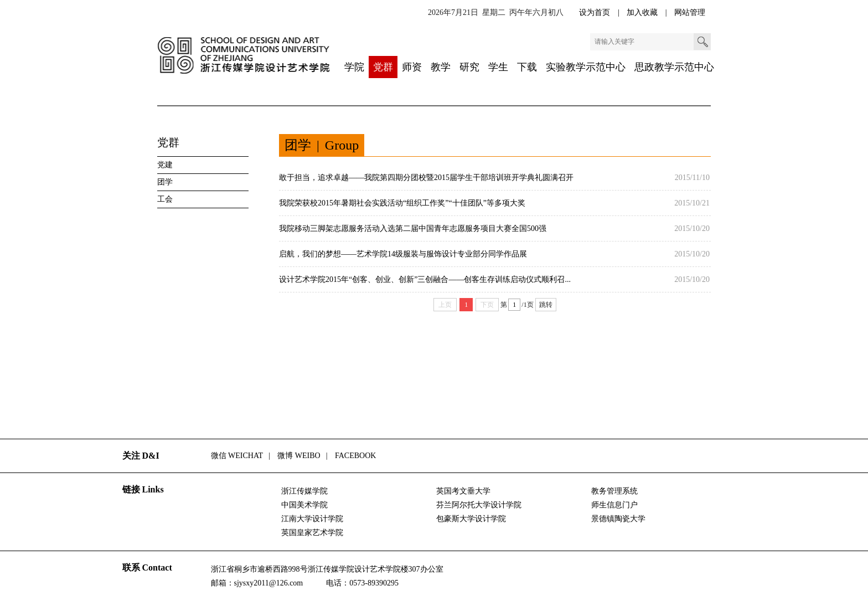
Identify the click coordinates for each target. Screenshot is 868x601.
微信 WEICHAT (237, 456)
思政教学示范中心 (674, 67)
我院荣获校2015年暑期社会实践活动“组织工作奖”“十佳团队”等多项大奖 (402, 203)
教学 (441, 67)
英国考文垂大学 (463, 491)
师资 (412, 67)
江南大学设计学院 (312, 519)
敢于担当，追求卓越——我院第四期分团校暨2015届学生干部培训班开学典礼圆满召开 (426, 178)
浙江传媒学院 (304, 491)
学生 (498, 67)
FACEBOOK (355, 456)
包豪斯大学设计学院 (471, 519)
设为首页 (596, 12)
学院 (354, 67)
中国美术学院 (304, 505)
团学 (165, 182)
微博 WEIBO (299, 456)
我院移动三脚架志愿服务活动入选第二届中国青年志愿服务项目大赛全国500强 (413, 228)
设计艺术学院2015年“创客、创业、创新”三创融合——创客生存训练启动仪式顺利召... (425, 279)
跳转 (546, 305)
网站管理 (690, 12)
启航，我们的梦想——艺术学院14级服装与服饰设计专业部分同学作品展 (403, 254)
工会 (165, 199)
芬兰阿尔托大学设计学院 (479, 505)
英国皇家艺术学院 (312, 533)
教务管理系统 (614, 491)
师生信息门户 (614, 505)
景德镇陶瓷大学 (618, 519)
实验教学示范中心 (586, 67)
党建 (165, 165)
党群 (383, 67)
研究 (469, 67)
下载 (527, 67)
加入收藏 (643, 12)
